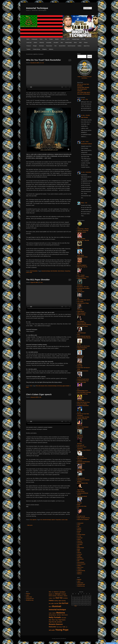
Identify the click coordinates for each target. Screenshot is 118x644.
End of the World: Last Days (84, 392)
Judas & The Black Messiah (84, 338)
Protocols (29, 46)
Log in (79, 581)
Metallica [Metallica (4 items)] (59, 615)
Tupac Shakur (80, 490)
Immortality (49, 43)
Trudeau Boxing (36, 49)
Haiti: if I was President (83, 427)
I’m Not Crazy (81, 429)
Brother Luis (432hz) (82, 404)
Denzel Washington (82, 333)
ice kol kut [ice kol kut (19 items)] (64, 603)
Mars (62, 43)
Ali (78, 508)
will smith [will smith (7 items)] (52, 630)
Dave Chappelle (81, 321)
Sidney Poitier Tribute (83, 326)
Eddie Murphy (80, 356)
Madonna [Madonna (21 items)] (61, 613)
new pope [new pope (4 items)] (64, 618)
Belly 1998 (80, 366)
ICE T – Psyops (81, 275)
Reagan (35, 46)
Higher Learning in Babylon (84, 450)
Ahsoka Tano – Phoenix (83, 229)
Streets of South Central (83, 379)
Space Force (87, 46)
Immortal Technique (37, 8)
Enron (46, 386)
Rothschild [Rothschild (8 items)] (52, 627)
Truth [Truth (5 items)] (64, 627)
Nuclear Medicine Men (83, 483)
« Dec (75, 606)
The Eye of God (81, 478)
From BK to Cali (81, 516)
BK (78, 273)
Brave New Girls (81, 463)
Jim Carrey (60, 386)
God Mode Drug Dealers (83, 406)
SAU (56, 46)
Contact (51, 39)
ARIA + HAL (80, 249)
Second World (62, 46)
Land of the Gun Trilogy (83, 303)
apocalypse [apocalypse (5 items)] (62, 592)
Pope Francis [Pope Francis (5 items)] (62, 620)
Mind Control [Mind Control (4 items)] (65, 615)
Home (28, 39)
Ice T (78, 389)
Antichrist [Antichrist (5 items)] (56, 592)
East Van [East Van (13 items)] (59, 598)
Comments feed (81, 584)
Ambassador (34, 39)
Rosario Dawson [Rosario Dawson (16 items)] (56, 624)
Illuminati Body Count (83, 391)
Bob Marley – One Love (83, 287)
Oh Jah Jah (80, 358)
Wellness (51, 49)
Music (75, 43)
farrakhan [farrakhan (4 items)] (65, 598)
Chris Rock (80, 310)
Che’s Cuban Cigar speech (39, 394)
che (41, 520)
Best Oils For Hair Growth (84, 346)
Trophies (28, 49)
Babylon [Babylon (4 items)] (51, 594)
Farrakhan (80, 364)
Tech (78, 477)
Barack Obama (81, 255)
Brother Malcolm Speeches (84, 336)
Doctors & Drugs (81, 315)
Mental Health (69, 43)
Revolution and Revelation (84, 94)
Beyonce (79, 264)
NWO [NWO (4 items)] (50, 620)
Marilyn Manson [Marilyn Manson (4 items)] (52, 615)
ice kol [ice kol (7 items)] (56, 603)
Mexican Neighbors (82, 265)
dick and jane (41, 386)
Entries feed (80, 583)
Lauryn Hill (80, 425)
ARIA (78, 247)
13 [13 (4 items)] (52, 592)
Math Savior (80, 437)
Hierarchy (42, 43)
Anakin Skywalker (81, 239)
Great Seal (29, 43)
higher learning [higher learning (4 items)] (62, 601)
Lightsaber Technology (83, 230)
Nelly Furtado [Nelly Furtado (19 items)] (55, 617)
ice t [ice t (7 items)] (50, 607)
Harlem (35, 43)
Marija (82, 203)
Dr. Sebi (79, 344)
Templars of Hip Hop (82, 419)
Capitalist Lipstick (82, 232)
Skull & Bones (61, 271)
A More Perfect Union (82, 257)
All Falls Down (81, 292)
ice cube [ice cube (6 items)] (51, 603)
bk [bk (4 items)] (54, 594)
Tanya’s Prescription (82, 348)
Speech (53, 520)
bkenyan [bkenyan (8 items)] (58, 594)
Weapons (44, 49)
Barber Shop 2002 (82, 382)
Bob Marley (80, 285)
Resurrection (49, 46)
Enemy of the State (82, 506)
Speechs (34, 520)
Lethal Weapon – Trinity (83, 277)
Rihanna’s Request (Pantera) (84, 325)
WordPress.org (81, 586)
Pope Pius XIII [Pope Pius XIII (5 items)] (52, 622)
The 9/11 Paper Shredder (38, 280)
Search (79, 54)
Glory (79, 335)
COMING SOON (81, 349)
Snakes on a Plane (82, 278)
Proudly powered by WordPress (59, 639)
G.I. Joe (83, 39)
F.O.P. (68, 39)
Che (46, 39)
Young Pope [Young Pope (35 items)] (62, 630)
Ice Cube (79, 377)
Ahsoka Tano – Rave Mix (83, 240)
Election (57, 39)
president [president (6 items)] (59, 622)
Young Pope (67, 271)
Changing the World (82, 496)
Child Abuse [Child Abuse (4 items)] (60, 596)
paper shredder (66, 386)
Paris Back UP (81, 445)
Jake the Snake (81, 401)
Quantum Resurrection (83, 371)
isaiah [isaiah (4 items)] (50, 613)
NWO (80, 43)
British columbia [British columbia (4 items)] (53, 596)
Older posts (29, 525)
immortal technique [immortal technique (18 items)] (57, 610)
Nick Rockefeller (34, 271)
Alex (78, 227)
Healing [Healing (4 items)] (56, 601)
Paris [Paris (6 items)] (53, 620)
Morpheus (80, 444)
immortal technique (46, 271)
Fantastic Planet (76, 39)
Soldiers (79, 46)
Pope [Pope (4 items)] (57, 620)
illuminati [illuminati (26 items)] (57, 606)
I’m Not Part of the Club (83, 381)
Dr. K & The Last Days (83, 394)
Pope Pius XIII (80, 457)
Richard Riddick (81, 470)
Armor (41, 39)
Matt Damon (80, 435)
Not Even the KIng (82, 323)
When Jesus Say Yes (82, 267)
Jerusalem (56, 43)
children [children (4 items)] (65, 596)
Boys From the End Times (84, 402)
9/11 (31, 386)
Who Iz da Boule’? (82, 313)
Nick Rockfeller (54, 271)
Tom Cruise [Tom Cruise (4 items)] (59, 627)
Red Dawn (41, 46)
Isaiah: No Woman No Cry (84, 518)
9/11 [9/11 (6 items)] (50, 592)
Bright (79, 505)
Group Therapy (81, 491)
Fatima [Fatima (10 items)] (51, 600)
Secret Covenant (71, 46)
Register (79, 580)
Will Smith (80, 503)
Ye (78, 515)
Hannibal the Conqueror (83, 519)
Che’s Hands (80, 302)
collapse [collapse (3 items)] (50, 598)
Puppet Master (81, 311)
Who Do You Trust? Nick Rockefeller (44, 60)
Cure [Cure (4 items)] (54, 598)
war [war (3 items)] (67, 627)
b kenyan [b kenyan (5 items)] (64, 594)
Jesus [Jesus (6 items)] (54, 613)
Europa (63, 39)
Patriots (86, 43)
